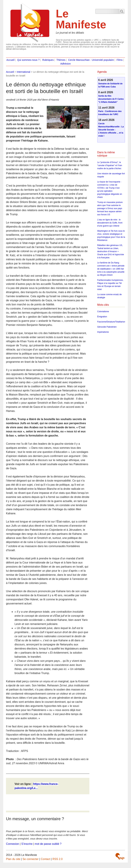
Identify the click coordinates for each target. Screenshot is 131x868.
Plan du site (13, 859)
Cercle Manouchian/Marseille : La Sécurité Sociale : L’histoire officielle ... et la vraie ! (111, 130)
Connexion (13, 844)
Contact (45, 859)
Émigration (102, 317)
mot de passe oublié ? (48, 844)
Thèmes (61, 60)
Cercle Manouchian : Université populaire (91, 60)
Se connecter (31, 859)
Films (120, 60)
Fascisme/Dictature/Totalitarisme (112, 322)
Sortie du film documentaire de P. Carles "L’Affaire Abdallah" (111, 99)
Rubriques (48, 60)
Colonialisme (103, 312)
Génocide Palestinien (107, 327)
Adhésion (65, 64)
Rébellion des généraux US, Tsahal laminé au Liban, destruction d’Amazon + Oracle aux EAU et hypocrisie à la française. (111, 251)
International (23, 72)
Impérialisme (103, 332)
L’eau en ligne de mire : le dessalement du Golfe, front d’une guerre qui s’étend (110, 223)
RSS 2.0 (57, 859)
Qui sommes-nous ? (28, 60)
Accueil (10, 60)
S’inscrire (27, 844)
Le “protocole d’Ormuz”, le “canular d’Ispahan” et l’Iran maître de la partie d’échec (110, 165)
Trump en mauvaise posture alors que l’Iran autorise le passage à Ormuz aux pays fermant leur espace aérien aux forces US (110, 208)
